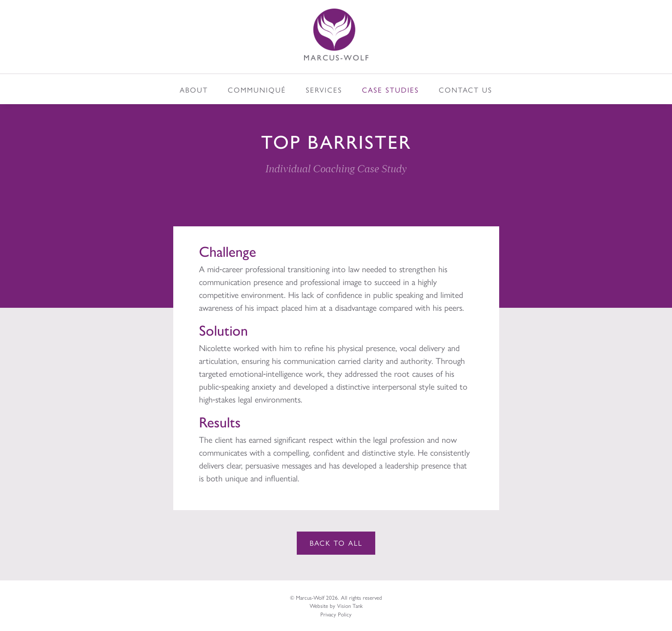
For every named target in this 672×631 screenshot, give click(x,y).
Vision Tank (350, 605)
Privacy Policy (336, 614)
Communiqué (257, 90)
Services (324, 90)
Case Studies (390, 90)
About (194, 90)
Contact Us (466, 90)
